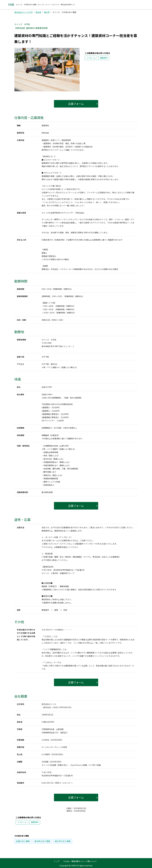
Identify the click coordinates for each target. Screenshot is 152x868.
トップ (57, 861)
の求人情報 (23, 841)
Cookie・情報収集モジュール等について (80, 861)
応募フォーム (76, 104)
